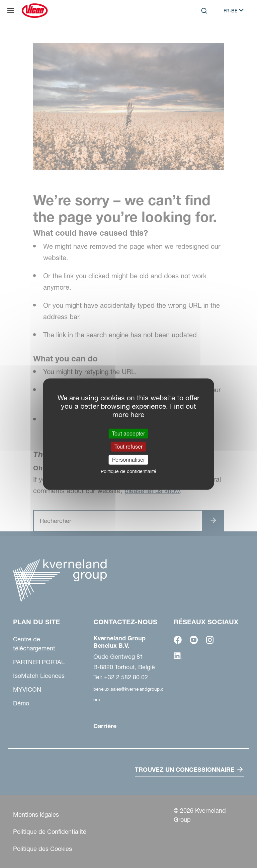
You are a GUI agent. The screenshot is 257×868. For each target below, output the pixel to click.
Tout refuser (128, 446)
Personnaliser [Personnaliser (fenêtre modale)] (128, 460)
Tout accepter (128, 433)
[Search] (204, 11)
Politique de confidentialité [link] (128, 471)
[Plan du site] (11, 11)
